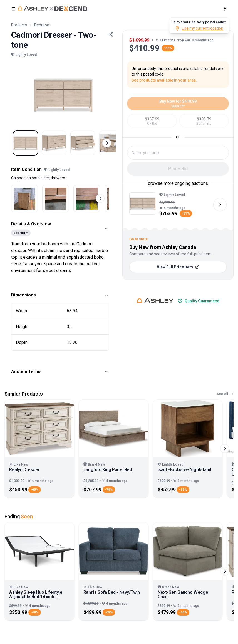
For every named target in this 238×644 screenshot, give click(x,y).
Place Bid (178, 169)
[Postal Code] (225, 9)
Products (19, 25)
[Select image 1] (27, 145)
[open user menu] (13, 9)
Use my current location (199, 28)
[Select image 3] (92, 145)
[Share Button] (111, 34)
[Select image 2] (59, 145)
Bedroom (42, 25)
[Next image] (220, 205)
